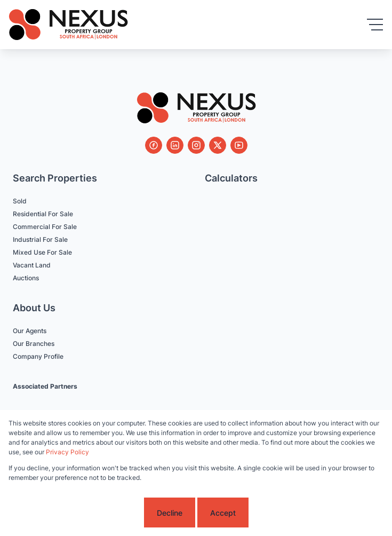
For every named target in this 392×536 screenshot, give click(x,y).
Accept (223, 513)
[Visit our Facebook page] (154, 145)
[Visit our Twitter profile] (218, 145)
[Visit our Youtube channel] (239, 145)
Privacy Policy (67, 452)
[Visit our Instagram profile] (196, 145)
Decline (170, 513)
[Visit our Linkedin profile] (175, 145)
